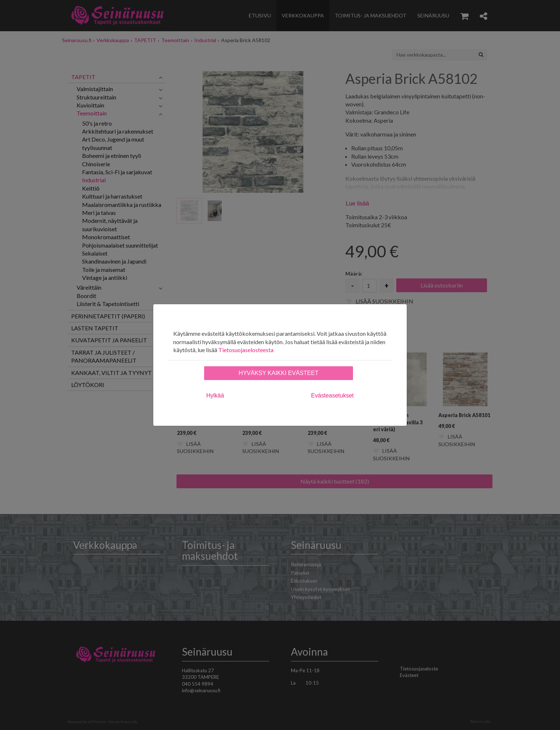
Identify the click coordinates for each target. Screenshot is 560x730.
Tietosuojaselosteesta (246, 350)
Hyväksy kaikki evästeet (278, 373)
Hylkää (215, 395)
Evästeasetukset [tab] (332, 395)
